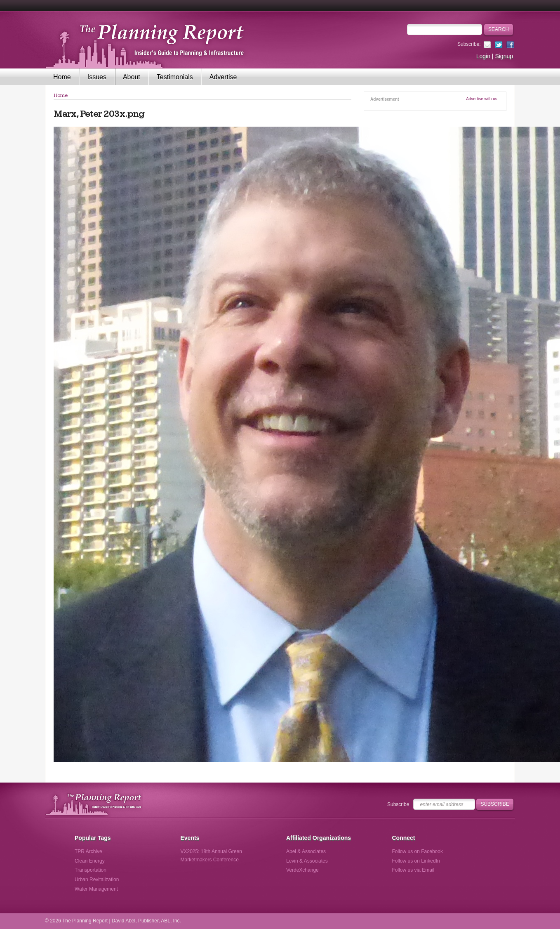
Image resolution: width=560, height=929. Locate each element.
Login (483, 56)
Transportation (91, 870)
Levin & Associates (307, 861)
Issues (97, 77)
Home (62, 77)
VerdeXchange (302, 870)
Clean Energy (90, 861)
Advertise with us (482, 99)
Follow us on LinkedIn (416, 861)
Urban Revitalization (97, 879)
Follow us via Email (413, 870)
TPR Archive (88, 851)
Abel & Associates (306, 851)
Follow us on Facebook (418, 851)
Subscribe (398, 804)
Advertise (223, 77)
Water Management (96, 889)
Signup (504, 56)
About (132, 77)
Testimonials (175, 77)
